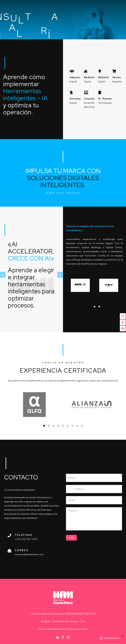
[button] (110, 638)
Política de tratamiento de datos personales (63, 629)
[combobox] (70, 489)
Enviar (71, 538)
